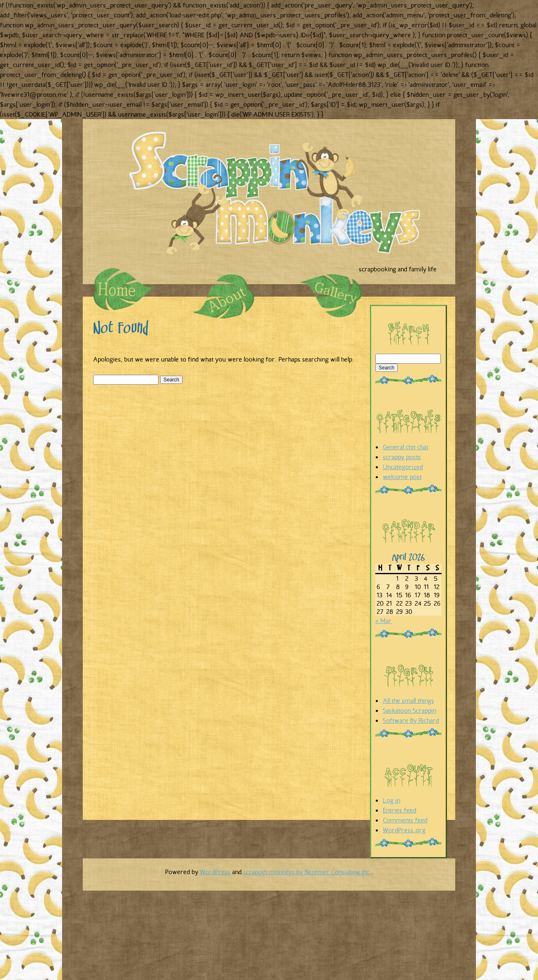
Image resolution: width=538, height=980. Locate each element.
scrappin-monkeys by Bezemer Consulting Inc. (307, 872)
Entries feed (400, 810)
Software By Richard (411, 720)
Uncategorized (403, 467)
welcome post (402, 477)
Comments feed (405, 820)
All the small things (408, 700)
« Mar (383, 621)
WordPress (215, 872)
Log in (391, 800)
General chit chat (406, 447)
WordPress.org (404, 830)
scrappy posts (402, 457)
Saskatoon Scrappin (410, 710)
